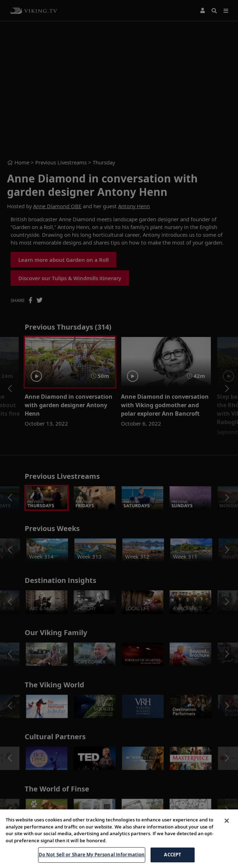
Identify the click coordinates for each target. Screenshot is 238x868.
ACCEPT (173, 855)
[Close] (227, 821)
